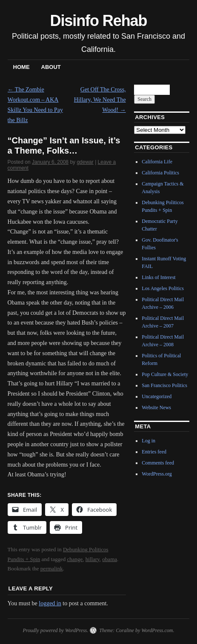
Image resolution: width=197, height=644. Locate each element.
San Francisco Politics (164, 385)
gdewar (85, 162)
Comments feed (158, 463)
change (75, 559)
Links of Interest (158, 277)
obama (110, 559)
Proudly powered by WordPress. (55, 630)
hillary (93, 559)
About (51, 67)
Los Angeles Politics (163, 288)
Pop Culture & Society (165, 374)
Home (21, 67)
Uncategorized (157, 396)
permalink (52, 568)
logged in (50, 603)
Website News (156, 407)
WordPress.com (157, 630)
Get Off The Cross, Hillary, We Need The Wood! (100, 100)
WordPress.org (157, 474)
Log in (148, 441)
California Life (157, 162)
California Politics (160, 173)
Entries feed (154, 452)
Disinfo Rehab (99, 21)
